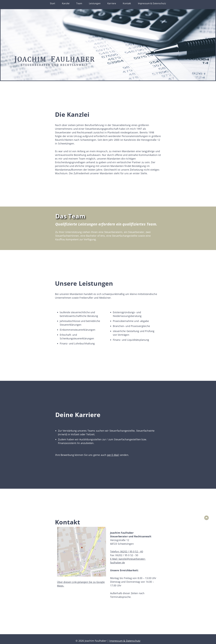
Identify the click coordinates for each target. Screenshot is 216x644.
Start (53, 3)
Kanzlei (66, 3)
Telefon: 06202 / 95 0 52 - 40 (127, 551)
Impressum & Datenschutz (152, 3)
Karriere (112, 3)
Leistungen (95, 3)
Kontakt (127, 3)
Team (79, 3)
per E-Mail (113, 455)
